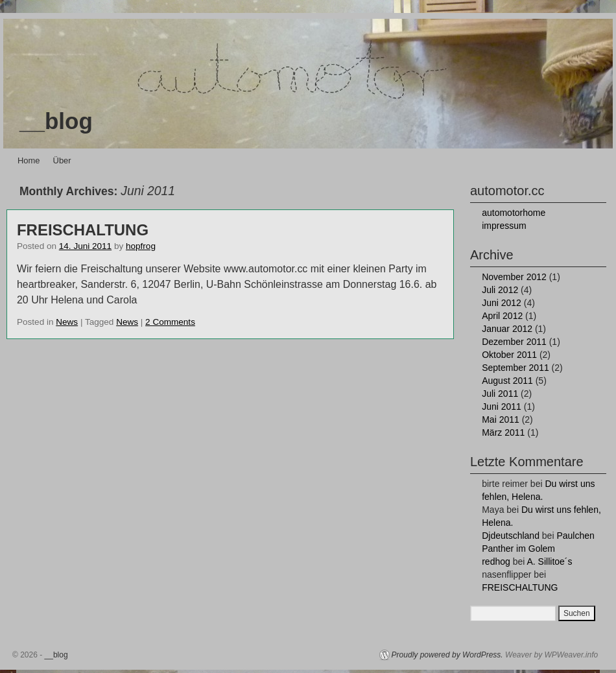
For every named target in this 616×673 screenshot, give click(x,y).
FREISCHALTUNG (83, 230)
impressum (504, 226)
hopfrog (141, 246)
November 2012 (514, 277)
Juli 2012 (500, 290)
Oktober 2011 (509, 355)
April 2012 (502, 316)
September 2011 (515, 368)
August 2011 (507, 381)
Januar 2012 (507, 329)
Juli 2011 (500, 394)
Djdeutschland (511, 536)
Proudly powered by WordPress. (447, 655)
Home (29, 160)
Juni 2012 (502, 303)
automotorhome (514, 213)
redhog (496, 561)
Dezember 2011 (514, 342)
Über (62, 160)
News (67, 322)
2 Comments (170, 322)
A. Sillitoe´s (549, 561)
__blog (56, 121)
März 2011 (503, 432)
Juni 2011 (502, 407)
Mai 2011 (501, 419)
